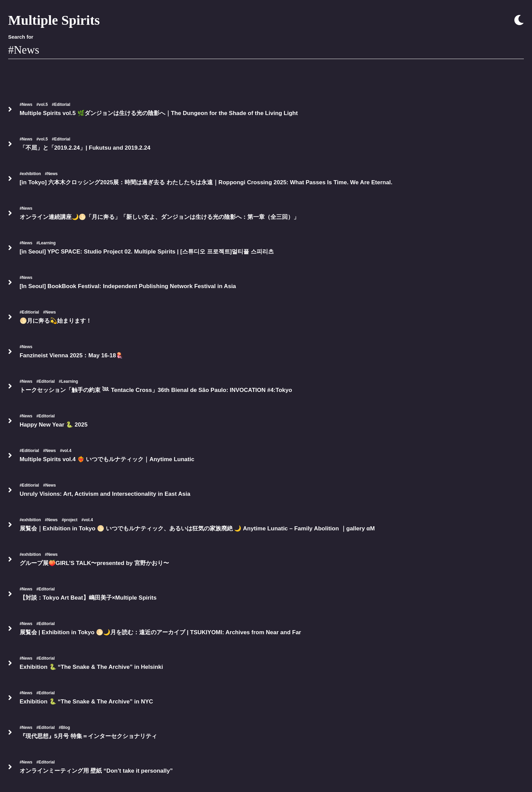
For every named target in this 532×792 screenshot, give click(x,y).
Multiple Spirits (54, 20)
